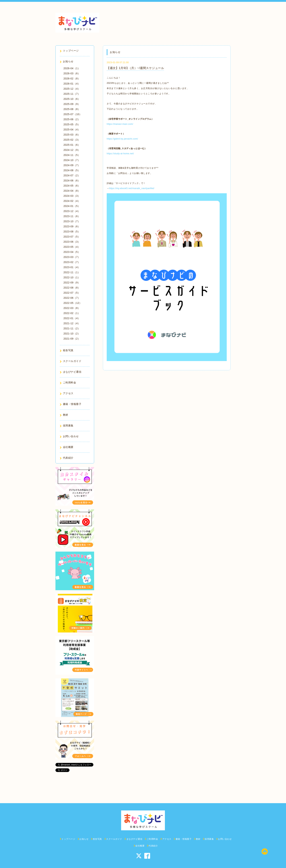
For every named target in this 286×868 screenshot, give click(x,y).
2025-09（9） (72, 104)
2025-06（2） (72, 119)
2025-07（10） (73, 114)
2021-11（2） (72, 328)
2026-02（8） (72, 79)
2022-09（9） (72, 283)
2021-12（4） (72, 323)
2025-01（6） (72, 145)
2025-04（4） (72, 130)
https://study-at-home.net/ (120, 154)
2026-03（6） (72, 73)
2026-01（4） (72, 84)
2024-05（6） (72, 186)
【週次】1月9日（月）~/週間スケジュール (135, 68)
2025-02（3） (72, 140)
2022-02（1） (72, 313)
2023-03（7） (72, 257)
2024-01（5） (72, 206)
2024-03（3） (72, 196)
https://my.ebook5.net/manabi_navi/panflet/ (132, 188)
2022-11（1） (72, 272)
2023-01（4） (72, 267)
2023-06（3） (72, 242)
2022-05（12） (73, 303)
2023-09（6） (72, 226)
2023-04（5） (72, 252)
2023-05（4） (72, 247)
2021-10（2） (72, 334)
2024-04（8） (72, 191)
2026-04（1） (72, 68)
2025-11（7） (72, 94)
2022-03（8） (72, 308)
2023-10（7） (72, 221)
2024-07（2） (72, 175)
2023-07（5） (72, 237)
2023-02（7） (72, 262)
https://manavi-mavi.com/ (120, 124)
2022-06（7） (72, 298)
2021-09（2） (72, 339)
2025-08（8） (72, 109)
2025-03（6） (72, 135)
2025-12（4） (72, 89)
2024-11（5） (72, 155)
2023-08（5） (72, 232)
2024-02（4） (72, 201)
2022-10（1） (72, 277)
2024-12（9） (72, 150)
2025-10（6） (72, 99)
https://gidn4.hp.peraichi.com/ (122, 139)
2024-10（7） (72, 160)
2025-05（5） (72, 124)
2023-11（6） (72, 216)
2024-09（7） (72, 165)
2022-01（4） (72, 318)
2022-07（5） (72, 293)
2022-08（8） (72, 288)
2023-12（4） (72, 211)
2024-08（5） (72, 170)
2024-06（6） (72, 181)
